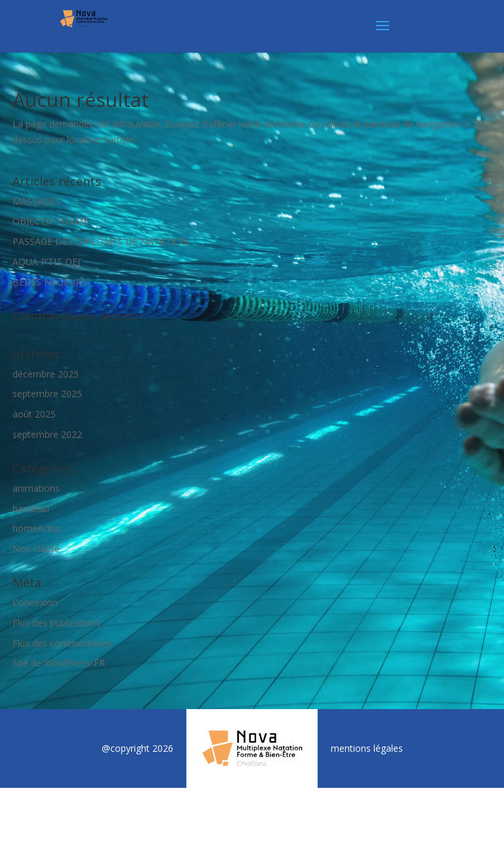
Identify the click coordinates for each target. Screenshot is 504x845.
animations (36, 488)
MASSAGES (36, 201)
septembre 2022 (47, 434)
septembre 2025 (47, 394)
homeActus (37, 528)
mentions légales (367, 748)
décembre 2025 (46, 374)
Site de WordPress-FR (59, 663)
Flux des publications (56, 623)
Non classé (36, 549)
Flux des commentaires (62, 643)
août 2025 (34, 414)
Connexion (35, 602)
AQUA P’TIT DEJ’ (47, 262)
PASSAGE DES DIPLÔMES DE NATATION (100, 241)
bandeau (31, 509)
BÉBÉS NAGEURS (50, 282)
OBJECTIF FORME (51, 221)
